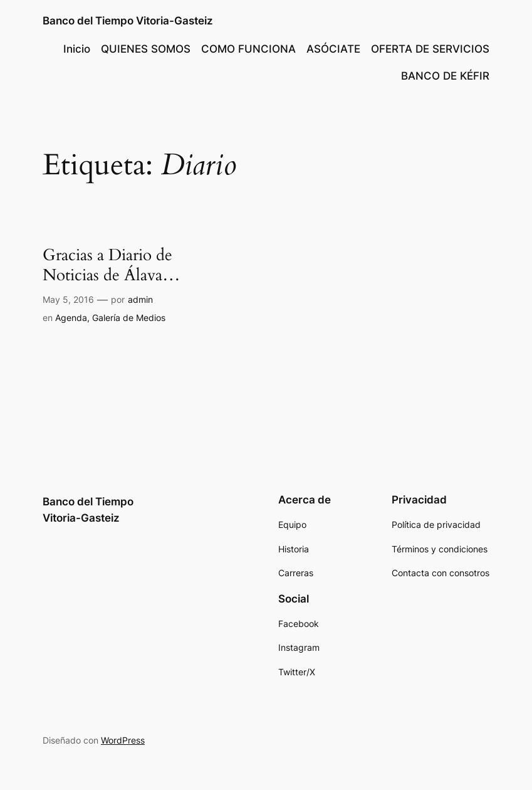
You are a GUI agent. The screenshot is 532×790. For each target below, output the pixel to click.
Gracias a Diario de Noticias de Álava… (112, 266)
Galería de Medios (129, 318)
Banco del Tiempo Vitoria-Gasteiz (128, 21)
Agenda (71, 318)
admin (140, 299)
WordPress (123, 740)
